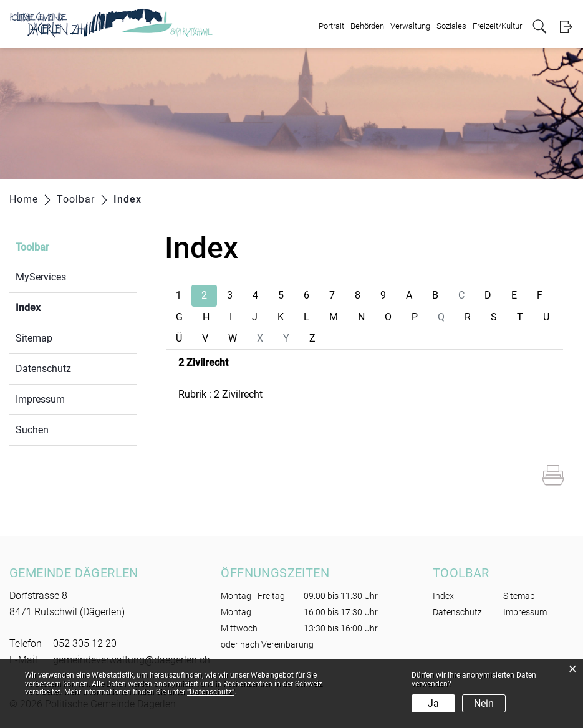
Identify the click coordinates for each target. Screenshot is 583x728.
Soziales (451, 26)
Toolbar (32, 247)
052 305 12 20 (85, 644)
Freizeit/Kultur (497, 26)
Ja (433, 703)
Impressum (40, 399)
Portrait (331, 26)
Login (566, 26)
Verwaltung (410, 26)
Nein (484, 703)
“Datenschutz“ (211, 692)
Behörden (367, 26)
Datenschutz (43, 369)
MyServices (41, 277)
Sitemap (34, 338)
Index (58, 306)
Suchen (32, 430)
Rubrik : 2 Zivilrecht (220, 394)
